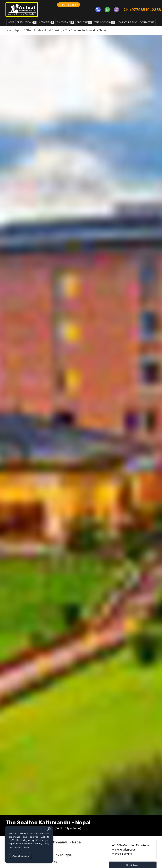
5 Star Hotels (33, 30)
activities (45, 22)
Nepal (17, 30)
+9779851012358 (142, 10)
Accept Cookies (21, 856)
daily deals (64, 22)
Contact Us (147, 22)
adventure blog (127, 22)
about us (82, 22)
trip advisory (103, 22)
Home (11, 22)
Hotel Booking (53, 30)
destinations (25, 22)
